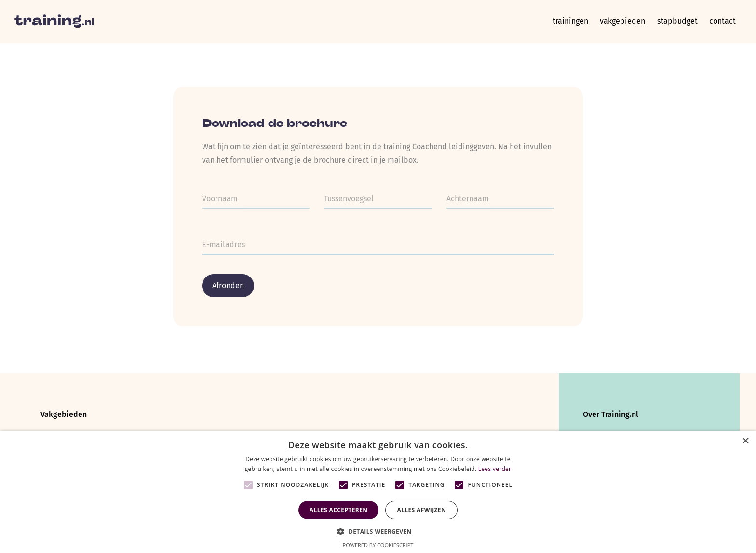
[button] (378, 531)
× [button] (745, 441)
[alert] (378, 492)
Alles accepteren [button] (339, 510)
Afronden (228, 285)
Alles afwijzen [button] (421, 510)
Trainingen (561, 21)
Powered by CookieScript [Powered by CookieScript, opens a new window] (378, 545)
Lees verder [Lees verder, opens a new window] (495, 469)
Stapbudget (673, 21)
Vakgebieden (616, 21)
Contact (721, 21)
